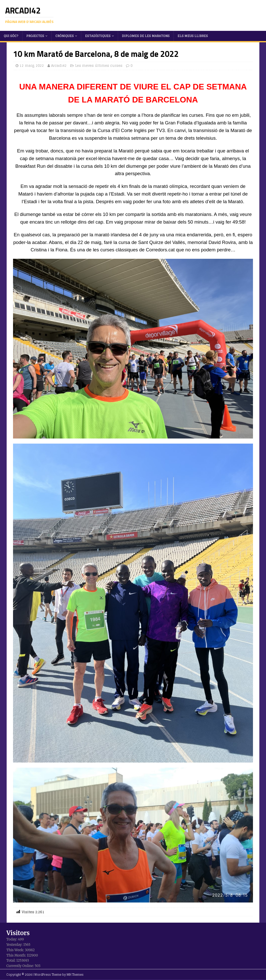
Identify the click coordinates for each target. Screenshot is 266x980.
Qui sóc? (11, 36)
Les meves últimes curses (99, 66)
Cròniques (65, 36)
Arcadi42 (59, 66)
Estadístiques (98, 36)
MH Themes (75, 975)
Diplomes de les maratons (146, 36)
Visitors (18, 933)
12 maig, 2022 (32, 66)
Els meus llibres (193, 36)
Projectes (35, 36)
